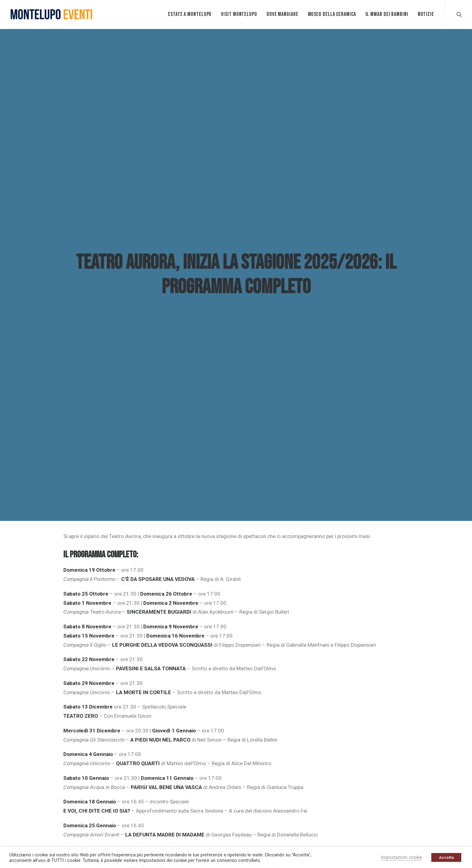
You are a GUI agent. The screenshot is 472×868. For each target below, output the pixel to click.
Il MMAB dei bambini (387, 14)
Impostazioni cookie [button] (402, 857)
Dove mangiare (283, 14)
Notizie (426, 14)
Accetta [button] (446, 857)
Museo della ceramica (332, 14)
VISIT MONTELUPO (239, 14)
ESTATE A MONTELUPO (190, 14)
